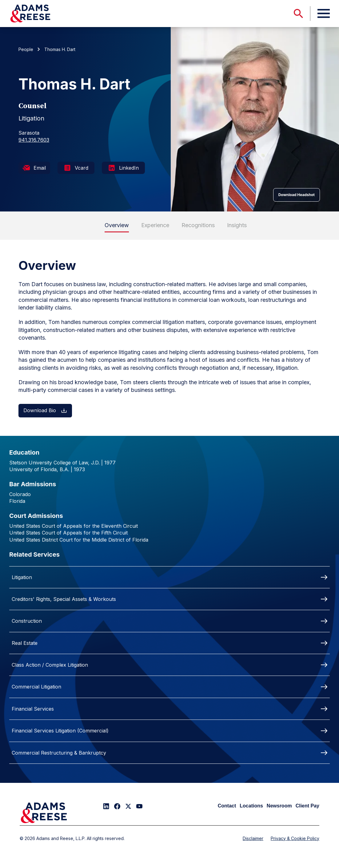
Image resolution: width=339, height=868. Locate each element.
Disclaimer (253, 838)
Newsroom (279, 806)
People (26, 49)
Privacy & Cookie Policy (295, 838)
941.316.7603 (34, 140)
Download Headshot (297, 195)
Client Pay (307, 806)
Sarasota (29, 133)
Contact (227, 806)
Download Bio (45, 410)
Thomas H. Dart (60, 49)
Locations (251, 806)
